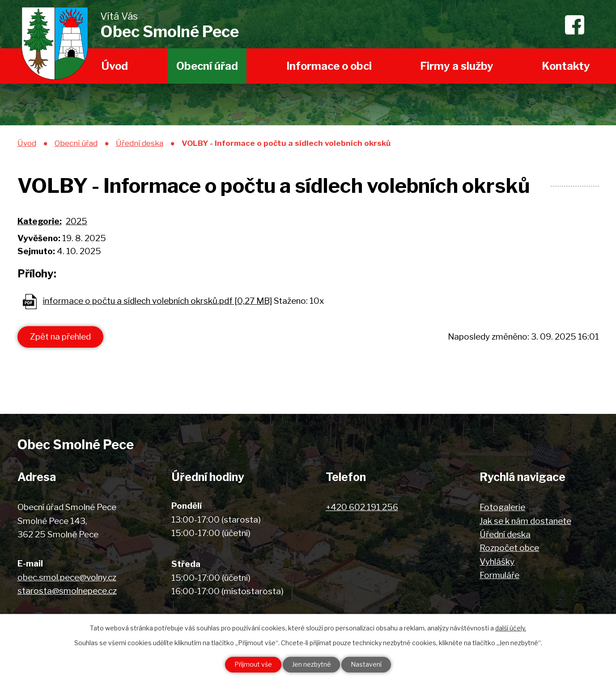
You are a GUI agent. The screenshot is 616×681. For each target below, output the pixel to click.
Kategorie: (40, 221)
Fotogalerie (502, 507)
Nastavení (367, 665)
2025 (76, 221)
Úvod (115, 66)
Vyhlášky (497, 562)
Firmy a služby (457, 66)
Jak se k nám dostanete (525, 521)
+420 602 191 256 (362, 507)
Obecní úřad (207, 66)
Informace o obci (329, 66)
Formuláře (499, 575)
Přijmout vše (253, 665)
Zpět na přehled (60, 337)
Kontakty (566, 66)
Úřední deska (140, 143)
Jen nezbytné (312, 665)
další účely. (511, 628)
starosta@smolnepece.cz (67, 591)
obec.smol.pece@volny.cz (67, 577)
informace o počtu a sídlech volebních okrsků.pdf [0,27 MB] (157, 301)
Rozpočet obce (509, 548)
